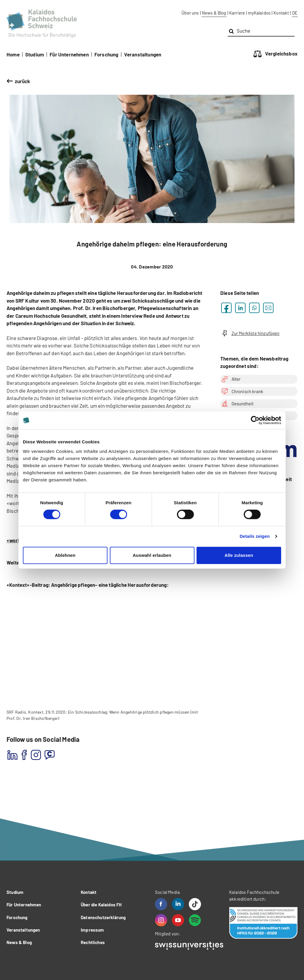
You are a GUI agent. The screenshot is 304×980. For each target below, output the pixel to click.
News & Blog (214, 13)
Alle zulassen (239, 555)
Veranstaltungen (143, 54)
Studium (35, 54)
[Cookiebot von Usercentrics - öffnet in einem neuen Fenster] (255, 420)
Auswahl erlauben (152, 555)
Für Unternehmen (69, 54)
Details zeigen (255, 536)
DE (295, 13)
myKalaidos (259, 13)
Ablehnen (65, 555)
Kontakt (281, 13)
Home (13, 54)
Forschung (106, 54)
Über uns (190, 13)
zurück (23, 81)
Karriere (237, 13)
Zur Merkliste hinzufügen (250, 333)
